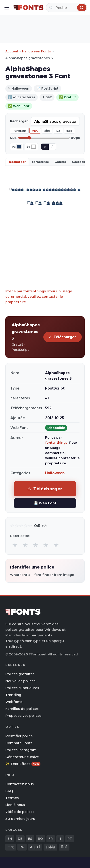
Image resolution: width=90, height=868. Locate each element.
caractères (40, 162)
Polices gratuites (20, 674)
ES (30, 839)
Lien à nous (15, 805)
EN (10, 839)
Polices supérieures (22, 688)
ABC (35, 131)
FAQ (9, 791)
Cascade (79, 162)
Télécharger (63, 337)
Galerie (60, 162)
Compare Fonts (19, 743)
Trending (13, 695)
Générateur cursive (22, 757)
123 (58, 131)
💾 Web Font (45, 503)
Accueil (12, 51)
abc (47, 131)
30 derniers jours (20, 819)
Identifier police (19, 736)
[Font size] (44, 138)
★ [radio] (15, 545)
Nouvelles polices (20, 681)
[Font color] (19, 147)
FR (51, 839)
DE (20, 839)
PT (70, 839)
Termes (12, 798)
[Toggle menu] (7, 8)
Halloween (55, 473)
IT (60, 839)
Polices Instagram (21, 750)
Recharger (17, 162)
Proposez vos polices (23, 716)
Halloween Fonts (37, 51)
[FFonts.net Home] (28, 8)
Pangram (19, 131)
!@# (69, 131)
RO (40, 839)
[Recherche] (67, 8)
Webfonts (14, 702)
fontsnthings (35, 291)
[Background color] (33, 147)
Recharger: (19, 121)
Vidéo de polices (20, 812)
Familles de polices (22, 709)
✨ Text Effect (23, 764)
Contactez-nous (20, 784)
